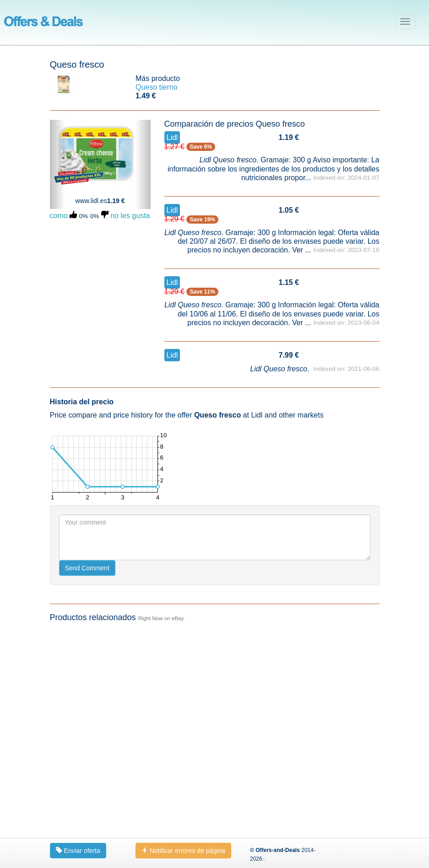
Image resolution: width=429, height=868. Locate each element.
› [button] (143, 124)
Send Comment (87, 568)
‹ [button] (57, 124)
